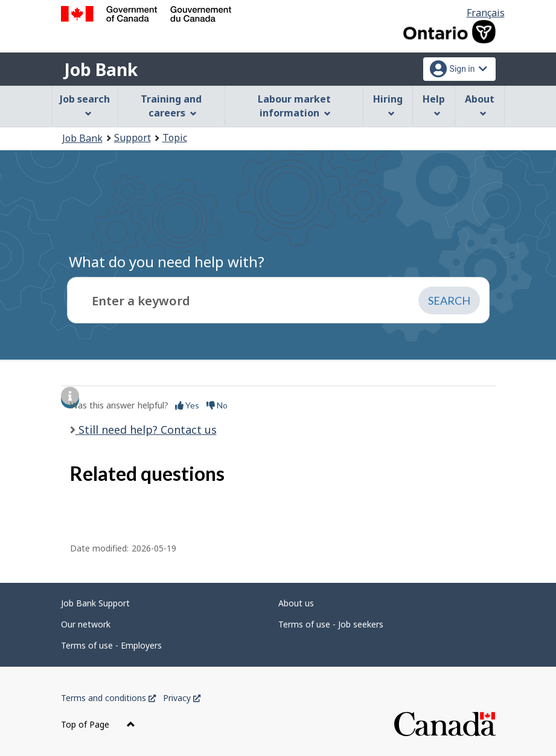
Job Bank (101, 69)
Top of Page (98, 724)
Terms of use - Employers (111, 645)
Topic (175, 138)
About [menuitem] (480, 105)
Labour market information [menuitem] (294, 106)
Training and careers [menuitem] (171, 106)
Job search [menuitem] (85, 105)
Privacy (182, 698)
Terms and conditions (108, 698)
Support (133, 138)
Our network (86, 624)
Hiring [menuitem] (388, 105)
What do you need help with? (167, 262)
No (217, 405)
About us (296, 603)
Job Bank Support (95, 603)
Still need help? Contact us (146, 430)
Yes (187, 405)
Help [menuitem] (434, 105)
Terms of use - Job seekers (331, 624)
